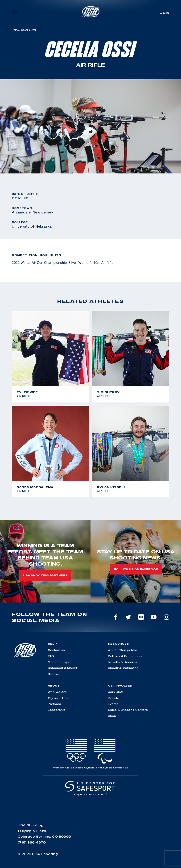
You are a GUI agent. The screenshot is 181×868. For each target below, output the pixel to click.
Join (165, 13)
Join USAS (116, 692)
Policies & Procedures (125, 656)
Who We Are (57, 692)
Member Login (59, 662)
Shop (112, 716)
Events (113, 704)
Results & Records (123, 662)
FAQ (51, 656)
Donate (114, 698)
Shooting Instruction (123, 668)
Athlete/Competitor (123, 650)
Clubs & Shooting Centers (128, 710)
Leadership (57, 710)
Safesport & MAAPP (63, 668)
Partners (54, 704)
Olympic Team (59, 698)
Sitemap (54, 674)
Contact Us (56, 650)
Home (15, 30)
